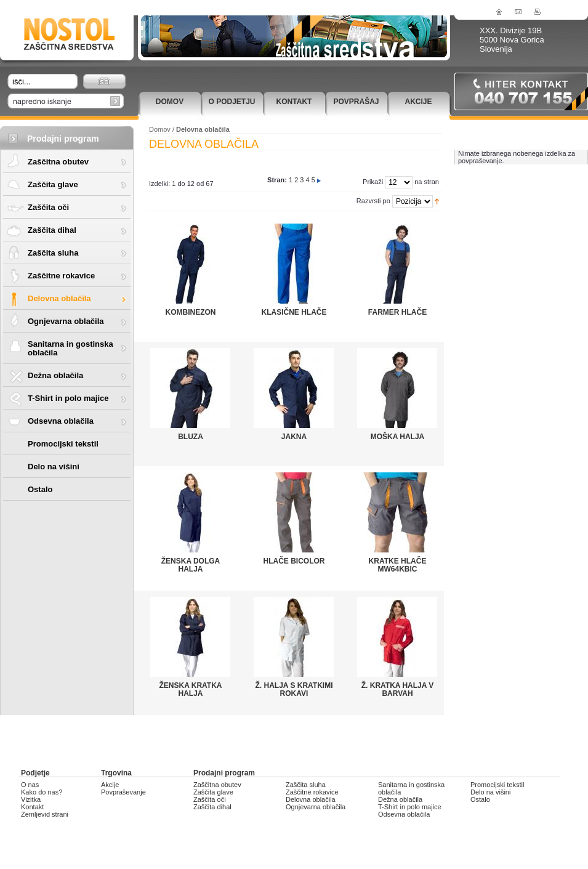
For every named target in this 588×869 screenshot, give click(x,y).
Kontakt (294, 102)
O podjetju (232, 102)
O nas (30, 785)
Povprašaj (356, 102)
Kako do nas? (42, 792)
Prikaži (373, 182)
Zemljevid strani (45, 814)
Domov (170, 102)
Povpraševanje (123, 792)
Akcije (418, 102)
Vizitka (31, 799)
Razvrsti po (373, 201)
